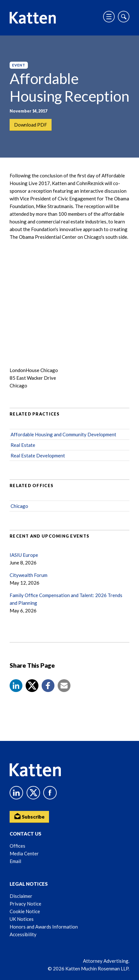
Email (15, 861)
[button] (16, 686)
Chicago (19, 506)
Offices (17, 846)
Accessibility (23, 934)
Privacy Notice (25, 904)
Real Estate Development (38, 455)
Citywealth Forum (29, 575)
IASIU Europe (24, 555)
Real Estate (23, 445)
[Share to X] (32, 686)
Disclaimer (21, 896)
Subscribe (29, 816)
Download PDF (31, 125)
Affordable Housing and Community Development (63, 434)
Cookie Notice (25, 911)
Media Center (24, 853)
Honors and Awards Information (44, 927)
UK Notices (22, 919)
